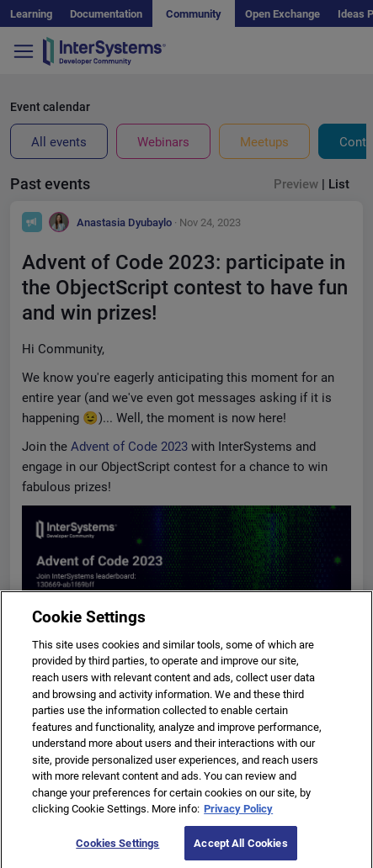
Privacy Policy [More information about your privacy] (238, 815)
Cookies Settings (117, 849)
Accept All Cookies (240, 849)
